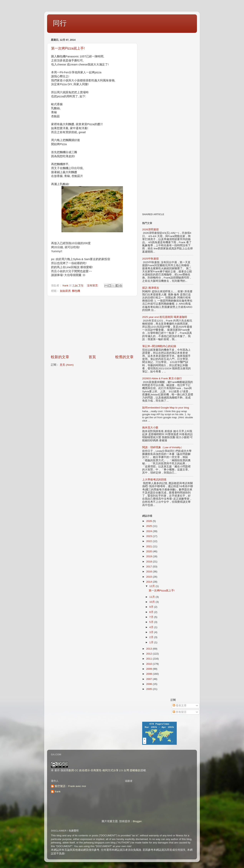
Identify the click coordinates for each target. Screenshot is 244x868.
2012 (149, 654)
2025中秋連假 (150, 259)
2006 (149, 684)
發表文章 (180, 706)
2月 (152, 637)
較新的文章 (60, 357)
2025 (149, 526)
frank (58, 792)
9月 (152, 607)
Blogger (137, 821)
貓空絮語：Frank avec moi (70, 786)
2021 (149, 546)
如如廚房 (65, 291)
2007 (149, 679)
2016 (149, 572)
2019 (149, 556)
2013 (149, 649)
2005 (149, 689)
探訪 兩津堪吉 (151, 288)
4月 (152, 627)
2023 (149, 536)
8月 (152, 612)
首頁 (92, 357)
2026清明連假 (150, 229)
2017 (149, 567)
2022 (149, 541)
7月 (152, 617)
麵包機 (76, 291)
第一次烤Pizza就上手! (68, 48)
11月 (152, 597)
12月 (152, 586)
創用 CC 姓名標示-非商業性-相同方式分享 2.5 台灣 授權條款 (105, 770)
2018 (149, 562)
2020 (149, 551)
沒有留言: (93, 286)
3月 (152, 632)
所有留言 (180, 712)
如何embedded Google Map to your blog (166, 408)
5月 (152, 622)
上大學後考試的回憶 (154, 480)
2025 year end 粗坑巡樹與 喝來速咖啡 (165, 317)
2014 (149, 582)
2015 (149, 577)
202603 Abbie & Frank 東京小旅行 (162, 378)
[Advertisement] (92, 325)
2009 (149, 669)
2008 (149, 674)
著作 (57, 770)
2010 (149, 664)
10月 (152, 602)
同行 (60, 23)
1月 (152, 642)
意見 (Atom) (67, 365)
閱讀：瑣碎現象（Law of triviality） (163, 447)
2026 (149, 521)
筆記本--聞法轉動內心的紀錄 (159, 346)
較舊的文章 (124, 357)
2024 (149, 531)
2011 (149, 659)
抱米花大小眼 (150, 428)
